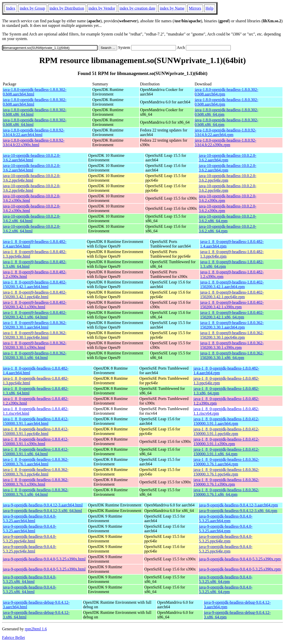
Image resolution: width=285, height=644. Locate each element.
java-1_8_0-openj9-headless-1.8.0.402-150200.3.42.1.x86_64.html (35, 315)
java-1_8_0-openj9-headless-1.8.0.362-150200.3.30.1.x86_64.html (35, 355)
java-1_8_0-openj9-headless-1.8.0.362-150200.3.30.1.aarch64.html (35, 325)
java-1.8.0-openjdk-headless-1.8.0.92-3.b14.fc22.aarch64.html (34, 132)
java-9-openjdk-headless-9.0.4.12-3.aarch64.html (43, 505)
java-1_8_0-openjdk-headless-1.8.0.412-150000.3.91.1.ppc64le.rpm (226, 431)
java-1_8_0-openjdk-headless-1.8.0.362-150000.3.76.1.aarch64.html (36, 462)
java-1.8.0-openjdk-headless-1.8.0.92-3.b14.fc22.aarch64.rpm (226, 132)
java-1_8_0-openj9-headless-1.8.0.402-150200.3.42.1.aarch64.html (35, 284)
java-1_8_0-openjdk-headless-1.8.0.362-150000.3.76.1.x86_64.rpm (226, 492)
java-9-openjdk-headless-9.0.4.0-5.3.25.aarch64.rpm (226, 518)
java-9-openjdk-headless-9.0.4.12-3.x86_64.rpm (238, 511)
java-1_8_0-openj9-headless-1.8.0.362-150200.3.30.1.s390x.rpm (232, 345)
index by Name (172, 8)
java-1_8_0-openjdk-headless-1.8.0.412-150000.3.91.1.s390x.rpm (226, 441)
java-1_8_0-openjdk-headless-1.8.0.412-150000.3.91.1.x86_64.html (36, 452)
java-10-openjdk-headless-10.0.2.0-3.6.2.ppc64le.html (32, 178)
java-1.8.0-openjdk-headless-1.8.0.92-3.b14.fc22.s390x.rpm (226, 143)
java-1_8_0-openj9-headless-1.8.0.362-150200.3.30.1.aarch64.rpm (232, 325)
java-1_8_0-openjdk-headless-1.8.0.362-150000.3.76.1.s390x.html (36, 482)
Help (210, 8)
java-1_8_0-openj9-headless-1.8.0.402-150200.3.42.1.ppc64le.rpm (232, 295)
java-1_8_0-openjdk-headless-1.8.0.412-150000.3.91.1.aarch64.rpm (226, 421)
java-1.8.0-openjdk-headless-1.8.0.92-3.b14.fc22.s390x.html (34, 143)
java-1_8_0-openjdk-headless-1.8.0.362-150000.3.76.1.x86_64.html (36, 492)
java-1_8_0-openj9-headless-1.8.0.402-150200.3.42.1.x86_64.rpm (232, 315)
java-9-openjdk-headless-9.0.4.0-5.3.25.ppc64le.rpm (226, 539)
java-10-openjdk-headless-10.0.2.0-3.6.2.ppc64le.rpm (228, 178)
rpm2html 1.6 (36, 629)
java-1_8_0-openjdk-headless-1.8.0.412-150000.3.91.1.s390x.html (36, 441)
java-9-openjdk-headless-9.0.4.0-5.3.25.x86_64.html (30, 579)
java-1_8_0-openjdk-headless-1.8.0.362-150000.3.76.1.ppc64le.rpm (226, 472)
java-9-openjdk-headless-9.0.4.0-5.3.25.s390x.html (44, 559)
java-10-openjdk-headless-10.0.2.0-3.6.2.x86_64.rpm (228, 219)
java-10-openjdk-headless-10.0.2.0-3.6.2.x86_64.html (32, 219)
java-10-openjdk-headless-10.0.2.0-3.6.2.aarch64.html (32, 158)
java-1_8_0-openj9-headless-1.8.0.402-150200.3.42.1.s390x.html (35, 305)
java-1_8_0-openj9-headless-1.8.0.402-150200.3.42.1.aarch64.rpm (232, 284)
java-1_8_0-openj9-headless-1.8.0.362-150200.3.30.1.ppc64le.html (35, 335)
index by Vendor (102, 8)
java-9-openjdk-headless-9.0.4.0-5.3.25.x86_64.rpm (226, 579)
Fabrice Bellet (13, 638)
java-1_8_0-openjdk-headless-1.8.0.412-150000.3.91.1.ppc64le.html (36, 431)
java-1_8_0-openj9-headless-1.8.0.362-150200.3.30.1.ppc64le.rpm (232, 335)
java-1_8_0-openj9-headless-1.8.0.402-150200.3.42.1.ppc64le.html (35, 295)
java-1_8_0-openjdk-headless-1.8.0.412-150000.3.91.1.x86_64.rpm (226, 452)
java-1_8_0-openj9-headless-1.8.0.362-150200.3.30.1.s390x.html (35, 345)
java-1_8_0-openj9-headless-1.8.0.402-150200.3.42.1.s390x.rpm (232, 305)
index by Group (32, 8)
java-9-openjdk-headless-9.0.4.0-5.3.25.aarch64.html (30, 518)
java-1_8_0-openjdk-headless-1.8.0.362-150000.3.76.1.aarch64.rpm (226, 462)
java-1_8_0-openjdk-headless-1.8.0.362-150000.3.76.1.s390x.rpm (226, 482)
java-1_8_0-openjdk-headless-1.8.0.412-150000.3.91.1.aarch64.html (36, 421)
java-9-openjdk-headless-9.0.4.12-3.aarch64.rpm (238, 505)
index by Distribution (67, 8)
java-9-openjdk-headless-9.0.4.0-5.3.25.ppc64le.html (30, 539)
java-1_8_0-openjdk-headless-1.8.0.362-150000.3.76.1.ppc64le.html (36, 472)
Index (11, 8)
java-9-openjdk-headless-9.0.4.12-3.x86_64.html (42, 511)
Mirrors (195, 8)
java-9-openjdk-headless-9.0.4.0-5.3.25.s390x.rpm (240, 559)
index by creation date (137, 8)
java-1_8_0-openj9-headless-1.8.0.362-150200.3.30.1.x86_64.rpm (232, 355)
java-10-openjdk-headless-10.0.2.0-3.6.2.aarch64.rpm (228, 158)
